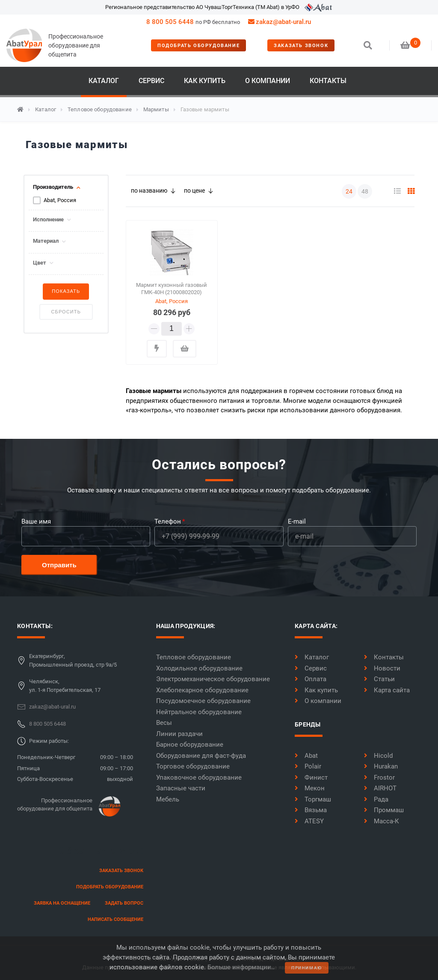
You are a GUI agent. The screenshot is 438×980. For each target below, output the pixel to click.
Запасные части (181, 788)
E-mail (297, 521)
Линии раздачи (179, 734)
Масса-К (382, 821)
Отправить (59, 565)
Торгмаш (313, 799)
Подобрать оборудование (198, 46)
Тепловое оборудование (100, 109)
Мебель (168, 799)
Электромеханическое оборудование (213, 679)
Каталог (104, 81)
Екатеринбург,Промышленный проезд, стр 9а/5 (73, 660)
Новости (382, 668)
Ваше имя (36, 521)
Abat (306, 756)
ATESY (309, 821)
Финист (311, 777)
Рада (376, 799)
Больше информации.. (241, 967)
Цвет (40, 263)
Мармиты (156, 109)
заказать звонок (301, 46)
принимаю (307, 968)
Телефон (168, 521)
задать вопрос (124, 903)
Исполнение (48, 220)
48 (365, 191)
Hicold (378, 756)
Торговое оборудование (193, 766)
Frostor (379, 777)
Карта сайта (387, 690)
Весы (164, 723)
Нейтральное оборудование (199, 712)
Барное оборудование (190, 745)
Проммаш (384, 810)
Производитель (53, 187)
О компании (268, 81)
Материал (46, 241)
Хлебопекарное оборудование (202, 690)
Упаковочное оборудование (199, 777)
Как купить (205, 81)
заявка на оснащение (62, 903)
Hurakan (381, 766)
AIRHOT (380, 788)
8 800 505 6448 (170, 22)
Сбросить (66, 312)
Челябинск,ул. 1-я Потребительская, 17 (65, 686)
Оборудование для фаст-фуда (201, 756)
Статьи (379, 679)
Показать (66, 291)
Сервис (151, 81)
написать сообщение (115, 919)
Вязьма (311, 810)
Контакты (328, 81)
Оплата (311, 679)
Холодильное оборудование (199, 668)
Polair (308, 766)
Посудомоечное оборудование (203, 701)
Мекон (310, 788)
